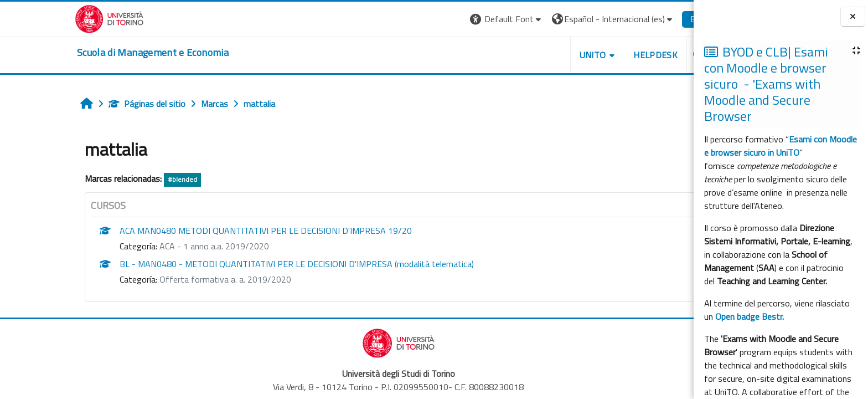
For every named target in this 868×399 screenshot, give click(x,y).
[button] (455, 19)
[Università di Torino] (58, 18)
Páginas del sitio (95, 104)
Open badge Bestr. (750, 316)
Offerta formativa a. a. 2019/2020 (174, 279)
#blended (131, 179)
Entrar (650, 19)
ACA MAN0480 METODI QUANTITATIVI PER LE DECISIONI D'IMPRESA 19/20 (214, 231)
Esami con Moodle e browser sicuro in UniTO (781, 146)
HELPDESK (604, 55)
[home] (101, 53)
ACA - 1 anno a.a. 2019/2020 (163, 246)
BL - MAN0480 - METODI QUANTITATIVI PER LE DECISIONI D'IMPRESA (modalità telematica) (245, 264)
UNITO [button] (541, 55)
